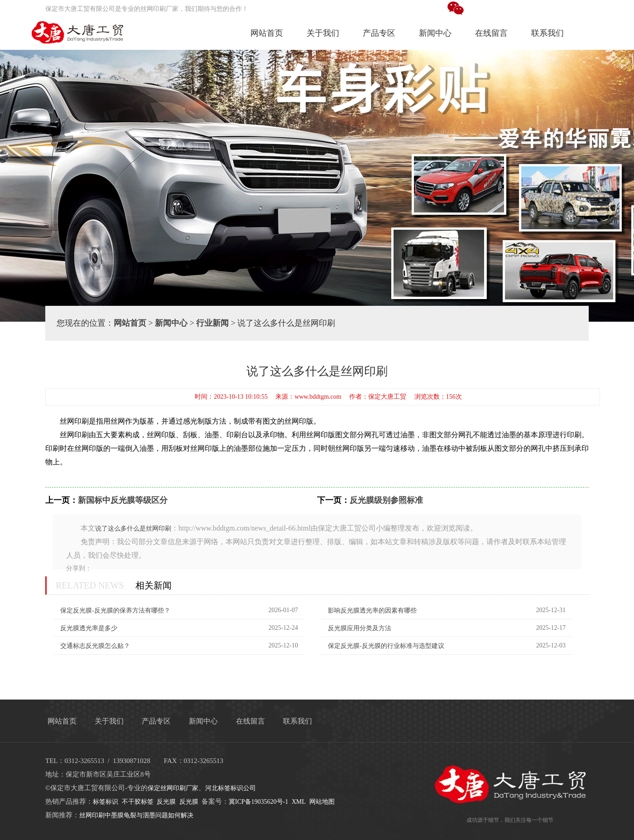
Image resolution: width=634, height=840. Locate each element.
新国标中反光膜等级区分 (123, 500)
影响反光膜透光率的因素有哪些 (372, 611)
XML (299, 802)
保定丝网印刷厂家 (173, 788)
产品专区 (379, 33)
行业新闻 (212, 323)
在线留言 (491, 33)
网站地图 (322, 802)
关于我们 (323, 33)
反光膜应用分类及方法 (360, 628)
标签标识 (106, 802)
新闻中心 (435, 33)
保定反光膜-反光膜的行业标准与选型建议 (386, 646)
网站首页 (267, 33)
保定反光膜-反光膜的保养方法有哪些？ (115, 611)
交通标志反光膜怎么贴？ (95, 646)
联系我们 (548, 33)
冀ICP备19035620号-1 (258, 802)
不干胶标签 (138, 802)
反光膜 (166, 802)
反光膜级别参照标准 (386, 500)
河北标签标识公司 (231, 788)
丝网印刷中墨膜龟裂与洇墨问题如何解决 (136, 815)
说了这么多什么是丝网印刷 (133, 529)
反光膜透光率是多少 (89, 628)
